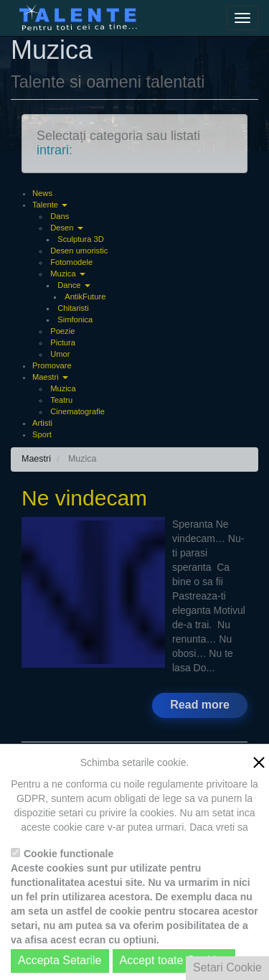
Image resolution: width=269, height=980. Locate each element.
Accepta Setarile (60, 960)
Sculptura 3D (81, 239)
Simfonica (75, 319)
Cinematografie (77, 411)
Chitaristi (73, 308)
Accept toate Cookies (174, 960)
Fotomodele (71, 262)
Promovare (52, 365)
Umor (60, 354)
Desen (66, 228)
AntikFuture (85, 297)
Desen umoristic (79, 251)
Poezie (62, 331)
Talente (50, 205)
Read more (200, 705)
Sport (42, 434)
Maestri (50, 377)
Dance (74, 285)
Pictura (63, 342)
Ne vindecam (84, 498)
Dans (60, 216)
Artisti (42, 423)
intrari (53, 150)
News (42, 193)
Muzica (68, 274)
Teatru (61, 400)
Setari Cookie (227, 967)
